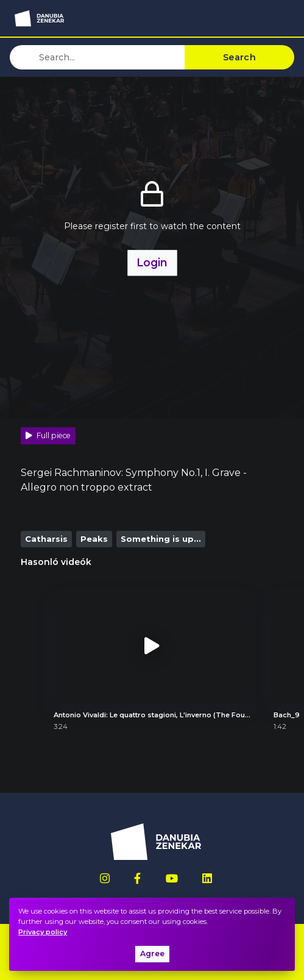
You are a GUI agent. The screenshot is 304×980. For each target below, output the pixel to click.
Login (152, 262)
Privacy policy (43, 932)
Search (239, 57)
